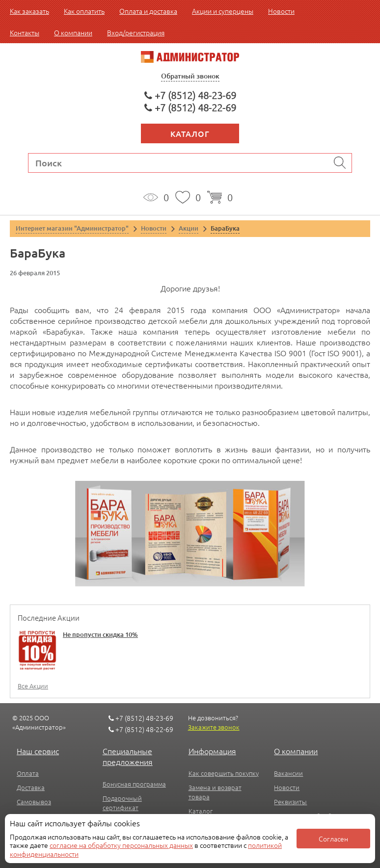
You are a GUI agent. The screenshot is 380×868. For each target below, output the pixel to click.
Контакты (25, 32)
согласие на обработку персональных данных (121, 845)
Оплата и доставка (148, 11)
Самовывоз (34, 802)
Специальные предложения (128, 756)
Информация (212, 751)
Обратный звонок (190, 76)
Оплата (28, 773)
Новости (281, 11)
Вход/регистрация (136, 32)
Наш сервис (38, 751)
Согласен (333, 839)
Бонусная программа (134, 784)
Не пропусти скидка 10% (100, 634)
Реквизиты (290, 802)
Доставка (31, 787)
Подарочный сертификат (122, 803)
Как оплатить (84, 11)
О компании (73, 32)
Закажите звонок (214, 727)
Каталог (190, 133)
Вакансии (288, 773)
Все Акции (33, 686)
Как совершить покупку (224, 773)
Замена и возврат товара (215, 792)
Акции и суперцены (223, 11)
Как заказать (29, 11)
